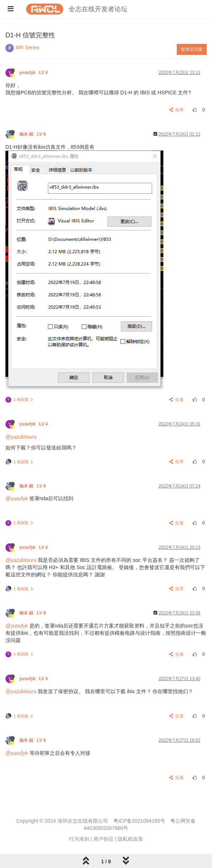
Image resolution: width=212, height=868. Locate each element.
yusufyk (34, 73)
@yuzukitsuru (21, 437)
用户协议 (103, 839)
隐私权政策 (130, 839)
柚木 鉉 (33, 134)
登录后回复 (192, 49)
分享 (177, 110)
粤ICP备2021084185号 (139, 821)
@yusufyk (17, 498)
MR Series (27, 48)
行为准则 (79, 839)
